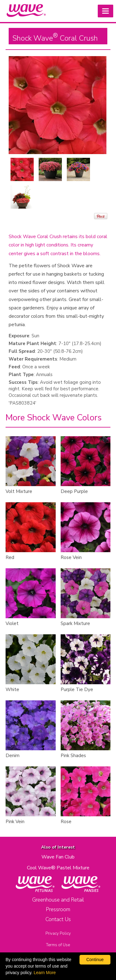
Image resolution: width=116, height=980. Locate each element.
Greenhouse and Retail (58, 900)
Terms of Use (58, 945)
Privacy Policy (58, 933)
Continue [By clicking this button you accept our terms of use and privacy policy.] (95, 960)
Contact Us (58, 919)
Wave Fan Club (58, 857)
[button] (105, 11)
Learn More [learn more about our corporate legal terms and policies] (45, 973)
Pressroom (58, 909)
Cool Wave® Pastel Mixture (58, 868)
